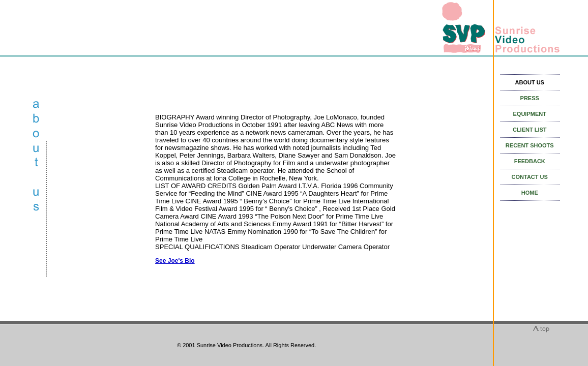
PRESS (530, 98)
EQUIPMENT (530, 114)
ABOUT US (530, 82)
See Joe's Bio (175, 261)
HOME (530, 193)
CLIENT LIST (530, 130)
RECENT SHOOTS (530, 145)
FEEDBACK (530, 161)
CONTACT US (530, 177)
